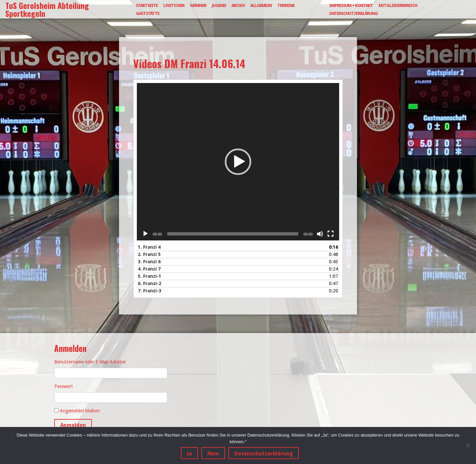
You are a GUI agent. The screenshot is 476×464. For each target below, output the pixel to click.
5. (150, 276)
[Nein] (468, 445)
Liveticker (174, 5)
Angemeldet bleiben (80, 411)
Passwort (63, 386)
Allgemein (261, 5)
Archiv (238, 5)
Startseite (147, 5)
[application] (238, 162)
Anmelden (73, 425)
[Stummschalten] (320, 234)
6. (150, 283)
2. (149, 254)
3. (149, 262)
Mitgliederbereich (398, 5)
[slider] (233, 234)
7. (150, 291)
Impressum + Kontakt (351, 5)
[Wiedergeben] (145, 234)
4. (149, 269)
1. (149, 247)
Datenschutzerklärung (354, 13)
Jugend (219, 5)
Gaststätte (148, 13)
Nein (213, 454)
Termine (286, 5)
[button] (238, 162)
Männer (198, 5)
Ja (189, 454)
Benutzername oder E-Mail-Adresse (90, 362)
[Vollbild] (331, 234)
